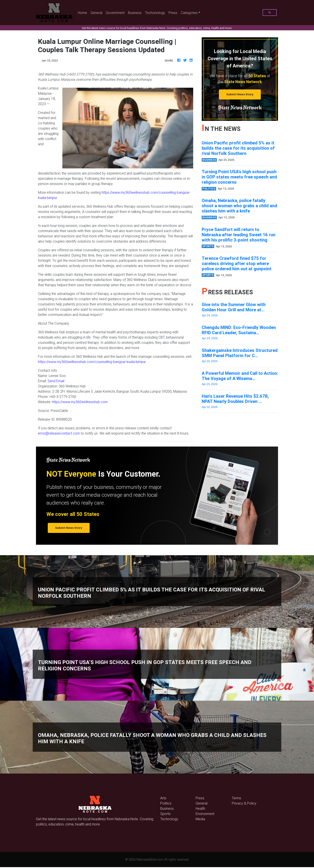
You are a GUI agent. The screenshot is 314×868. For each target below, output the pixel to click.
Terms (236, 798)
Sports (165, 814)
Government (115, 13)
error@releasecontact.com (59, 433)
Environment (205, 814)
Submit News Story (240, 94)
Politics (166, 803)
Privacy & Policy (244, 803)
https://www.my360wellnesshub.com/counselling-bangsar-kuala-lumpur (92, 362)
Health (200, 808)
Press (173, 13)
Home (83, 12)
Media (200, 819)
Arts (163, 798)
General (96, 13)
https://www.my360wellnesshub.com (80, 402)
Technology (169, 819)
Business (135, 13)
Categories (189, 13)
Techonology (155, 13)
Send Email (56, 381)
